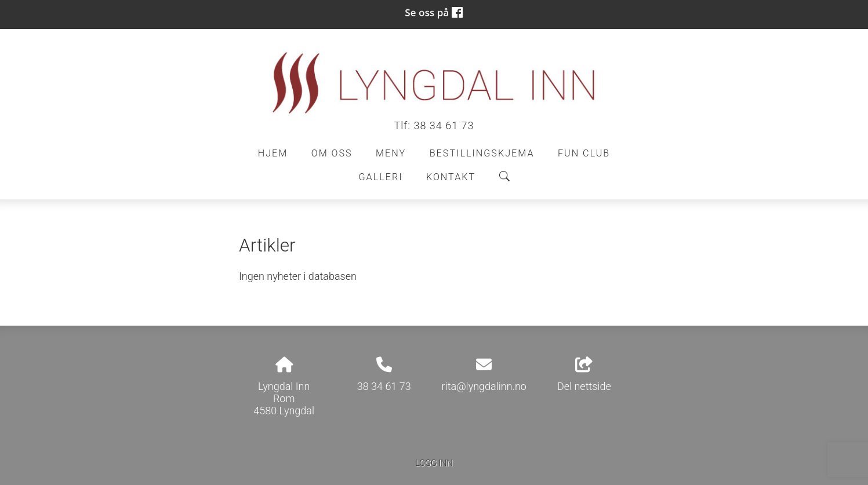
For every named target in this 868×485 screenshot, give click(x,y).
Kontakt (451, 177)
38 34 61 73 (444, 125)
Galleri (380, 177)
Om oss (332, 153)
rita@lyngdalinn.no (484, 386)
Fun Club (584, 153)
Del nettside (584, 375)
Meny (391, 153)
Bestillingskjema (482, 153)
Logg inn (434, 463)
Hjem (273, 153)
